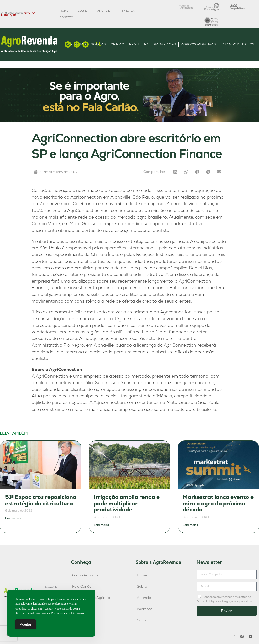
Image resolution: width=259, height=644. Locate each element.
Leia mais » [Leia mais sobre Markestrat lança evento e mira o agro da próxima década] (191, 525)
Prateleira (139, 44)
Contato (66, 17)
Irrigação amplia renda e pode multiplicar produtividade (127, 503)
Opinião (117, 44)
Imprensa (127, 11)
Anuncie (104, 11)
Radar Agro (165, 44)
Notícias (98, 44)
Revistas (78, 44)
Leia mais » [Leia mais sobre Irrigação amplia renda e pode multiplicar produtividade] (102, 525)
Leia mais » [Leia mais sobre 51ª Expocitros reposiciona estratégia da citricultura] (13, 518)
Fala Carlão (82, 586)
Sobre (83, 11)
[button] (175, 172)
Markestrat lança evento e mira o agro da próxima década (218, 503)
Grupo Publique (85, 575)
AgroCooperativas (198, 44)
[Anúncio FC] (129, 121)
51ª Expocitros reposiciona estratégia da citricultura (41, 500)
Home (64, 11)
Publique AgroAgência (91, 598)
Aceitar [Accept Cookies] (26, 625)
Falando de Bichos (237, 44)
